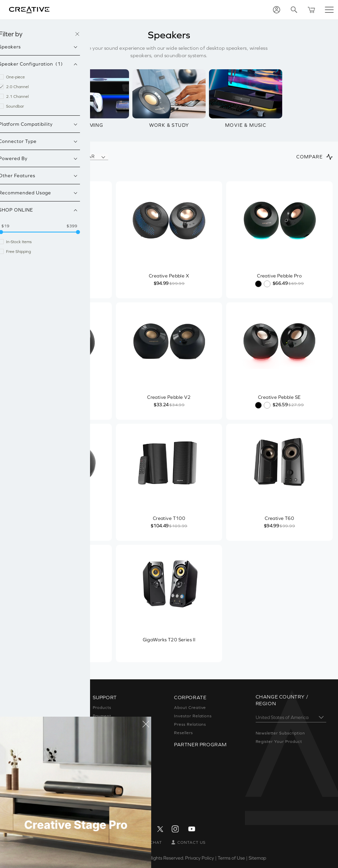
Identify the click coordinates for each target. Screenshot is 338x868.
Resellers (183, 733)
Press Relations (190, 724)
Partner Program (200, 744)
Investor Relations (193, 716)
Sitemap (257, 858)
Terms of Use (231, 858)
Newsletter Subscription (280, 733)
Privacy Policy (200, 858)
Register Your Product (279, 742)
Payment (102, 716)
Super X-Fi (22, 708)
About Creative (190, 708)
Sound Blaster (26, 716)
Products (102, 708)
